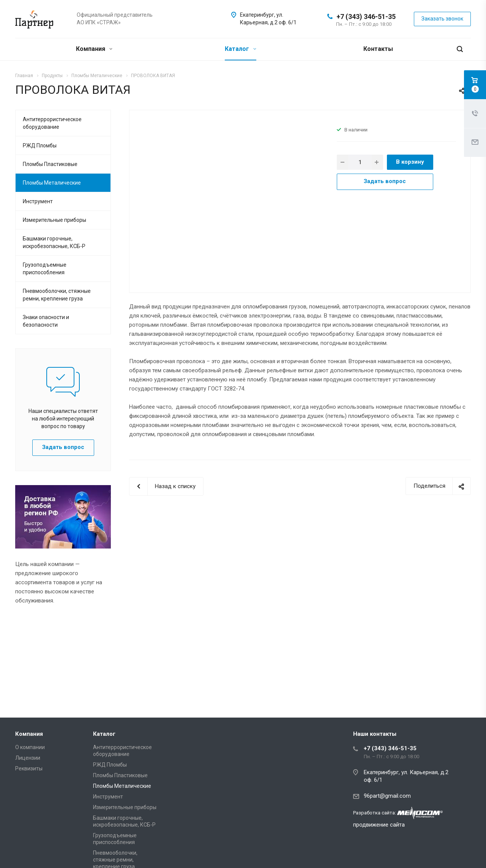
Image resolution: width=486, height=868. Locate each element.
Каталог (241, 49)
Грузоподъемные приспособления (45, 269)
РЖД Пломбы (40, 145)
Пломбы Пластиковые (50, 164)
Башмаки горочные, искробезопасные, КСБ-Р (54, 242)
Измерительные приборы (54, 220)
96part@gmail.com (387, 796)
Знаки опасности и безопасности (46, 321)
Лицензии (28, 758)
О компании (30, 747)
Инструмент (38, 201)
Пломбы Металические (52, 183)
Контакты (378, 49)
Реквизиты (29, 768)
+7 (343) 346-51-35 (366, 17)
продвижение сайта (379, 825)
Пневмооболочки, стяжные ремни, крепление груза (57, 295)
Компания (94, 49)
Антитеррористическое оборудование (52, 123)
